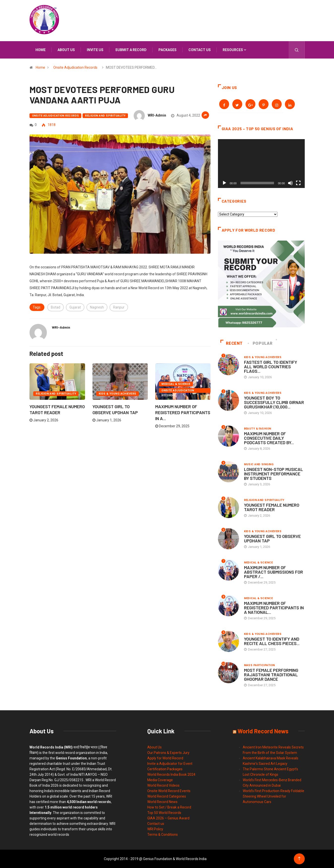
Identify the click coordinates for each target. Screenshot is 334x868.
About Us (154, 747)
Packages (167, 50)
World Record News (162, 802)
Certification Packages (165, 769)
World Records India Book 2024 (171, 775)
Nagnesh (97, 307)
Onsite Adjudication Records (75, 67)
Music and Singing (259, 464)
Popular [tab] (260, 343)
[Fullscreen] (298, 183)
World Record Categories (167, 796)
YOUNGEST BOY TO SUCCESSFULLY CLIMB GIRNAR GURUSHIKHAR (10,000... (274, 402)
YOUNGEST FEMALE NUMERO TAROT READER (272, 507)
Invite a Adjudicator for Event (170, 764)
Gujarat (75, 307)
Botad (56, 307)
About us (66, 50)
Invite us (95, 50)
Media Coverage (160, 780)
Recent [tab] (232, 343)
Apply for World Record (165, 758)
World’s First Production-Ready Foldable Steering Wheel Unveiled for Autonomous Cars (273, 796)
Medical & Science (176, 384)
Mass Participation (259, 665)
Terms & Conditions (163, 835)
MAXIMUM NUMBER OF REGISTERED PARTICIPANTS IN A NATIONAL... (274, 608)
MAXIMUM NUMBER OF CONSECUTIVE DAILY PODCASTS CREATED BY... (269, 438)
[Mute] (290, 183)
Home (41, 50)
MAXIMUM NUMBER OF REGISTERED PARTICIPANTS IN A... (183, 412)
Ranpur (119, 307)
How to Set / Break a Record (169, 807)
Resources (233, 50)
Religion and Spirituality (105, 116)
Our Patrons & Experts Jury (168, 753)
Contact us (200, 50)
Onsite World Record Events (169, 791)
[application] (261, 164)
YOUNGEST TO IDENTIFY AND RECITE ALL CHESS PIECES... (272, 641)
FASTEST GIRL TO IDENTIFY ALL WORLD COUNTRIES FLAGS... (271, 367)
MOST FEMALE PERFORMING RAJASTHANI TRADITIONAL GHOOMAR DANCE (271, 675)
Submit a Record (131, 50)
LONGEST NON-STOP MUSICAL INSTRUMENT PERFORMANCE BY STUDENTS (273, 474)
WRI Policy (155, 829)
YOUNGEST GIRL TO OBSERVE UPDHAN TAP (272, 538)
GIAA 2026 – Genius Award (168, 818)
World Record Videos (163, 785)
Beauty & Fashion (258, 429)
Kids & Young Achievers (118, 394)
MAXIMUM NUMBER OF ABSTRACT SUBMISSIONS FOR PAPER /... (273, 572)
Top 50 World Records (164, 813)
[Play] (224, 183)
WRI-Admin (157, 115)
